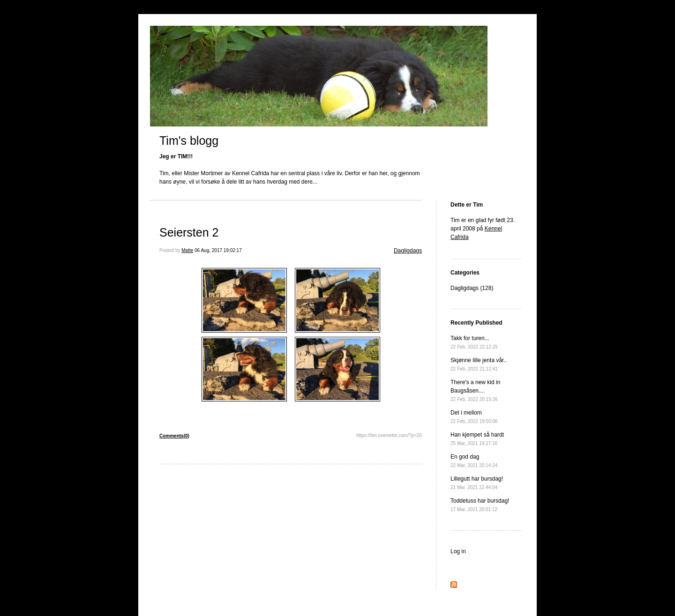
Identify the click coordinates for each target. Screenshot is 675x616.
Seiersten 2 (189, 232)
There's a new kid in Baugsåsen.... (475, 390)
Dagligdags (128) (472, 288)
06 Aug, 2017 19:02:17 (218, 250)
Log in (458, 551)
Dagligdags (408, 251)
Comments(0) (174, 436)
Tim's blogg (189, 141)
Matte (187, 250)
